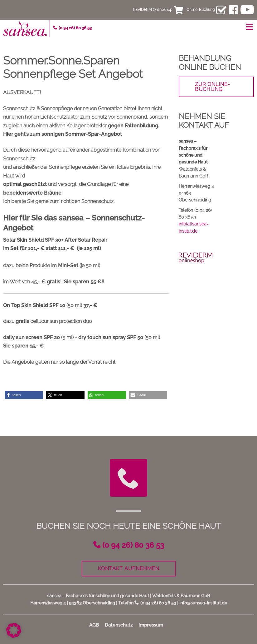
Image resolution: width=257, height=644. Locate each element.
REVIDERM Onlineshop (153, 10)
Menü (249, 27)
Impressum (151, 625)
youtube (247, 10)
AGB (94, 625)
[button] (24, 395)
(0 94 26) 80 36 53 (75, 28)
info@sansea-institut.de (203, 603)
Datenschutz (119, 625)
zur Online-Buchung (213, 87)
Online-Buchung (201, 10)
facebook (233, 10)
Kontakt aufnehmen (129, 568)
